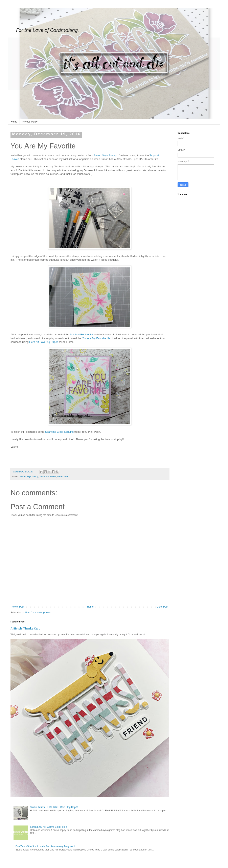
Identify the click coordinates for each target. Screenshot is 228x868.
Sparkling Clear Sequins (59, 432)
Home (14, 122)
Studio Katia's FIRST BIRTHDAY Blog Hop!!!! (54, 807)
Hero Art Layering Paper (43, 342)
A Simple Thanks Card (25, 628)
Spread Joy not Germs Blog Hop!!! (49, 827)
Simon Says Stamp (105, 155)
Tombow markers (48, 476)
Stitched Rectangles (82, 334)
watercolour (63, 476)
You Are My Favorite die (96, 338)
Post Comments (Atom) (38, 613)
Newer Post (18, 607)
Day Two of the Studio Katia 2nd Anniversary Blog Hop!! (45, 846)
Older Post (162, 607)
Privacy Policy (30, 122)
